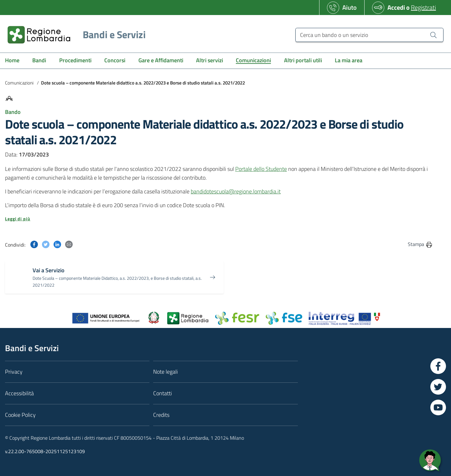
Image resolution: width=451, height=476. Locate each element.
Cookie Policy (20, 415)
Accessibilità (19, 393)
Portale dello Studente (261, 169)
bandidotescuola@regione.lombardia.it (236, 191)
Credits (161, 415)
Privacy (14, 372)
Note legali (166, 372)
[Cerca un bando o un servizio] (369, 35)
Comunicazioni (19, 83)
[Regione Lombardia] (74, 35)
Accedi (396, 7)
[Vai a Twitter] (438, 387)
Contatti (163, 393)
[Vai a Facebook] (438, 366)
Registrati (423, 7)
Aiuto (350, 7)
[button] (219, 219)
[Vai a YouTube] (438, 407)
